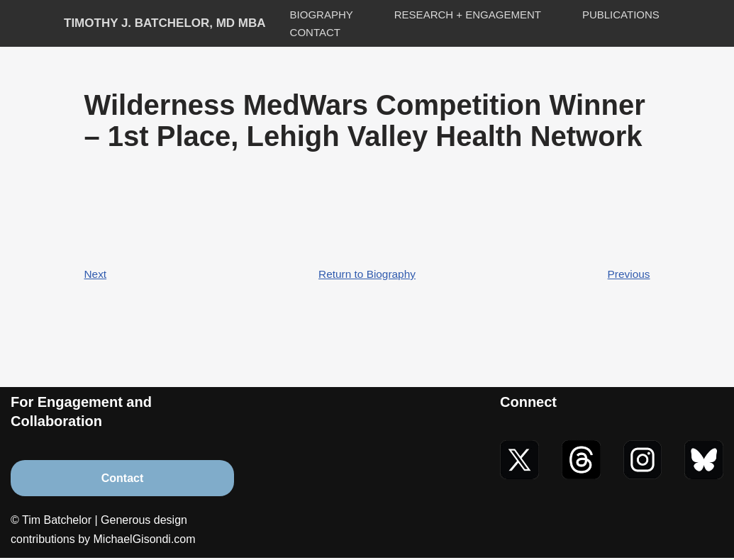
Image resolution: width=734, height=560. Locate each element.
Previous (628, 275)
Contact (315, 32)
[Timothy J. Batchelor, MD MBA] (165, 24)
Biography (322, 15)
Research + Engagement (468, 15)
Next (96, 275)
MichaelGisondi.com (145, 542)
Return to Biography (367, 275)
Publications (621, 15)
